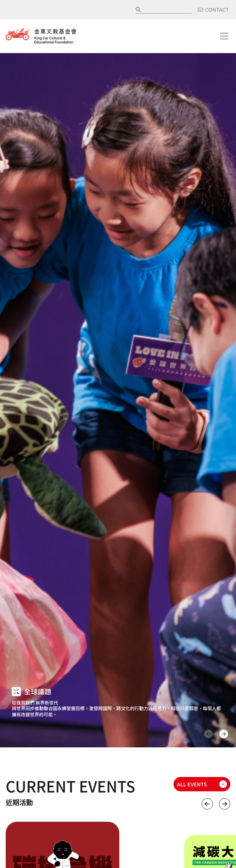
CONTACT (217, 9)
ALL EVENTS (192, 784)
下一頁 (224, 734)
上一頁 (209, 734)
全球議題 (38, 691)
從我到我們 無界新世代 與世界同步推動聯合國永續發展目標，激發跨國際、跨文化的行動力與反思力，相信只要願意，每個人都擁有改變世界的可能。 (116, 708)
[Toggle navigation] (224, 36)
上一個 (207, 804)
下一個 (225, 804)
